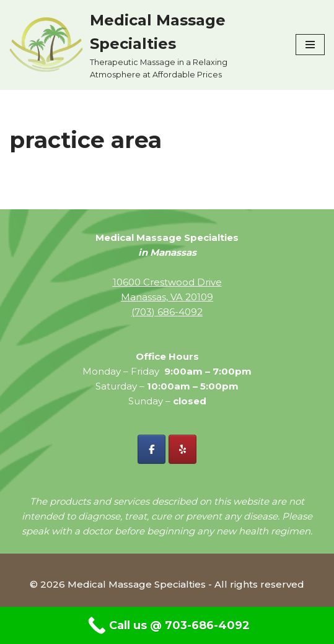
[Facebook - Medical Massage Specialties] (152, 449)
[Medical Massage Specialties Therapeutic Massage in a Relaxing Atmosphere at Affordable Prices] (143, 45)
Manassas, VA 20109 (167, 297)
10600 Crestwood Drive (167, 282)
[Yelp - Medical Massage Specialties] (182, 449)
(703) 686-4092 (167, 312)
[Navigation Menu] (310, 45)
